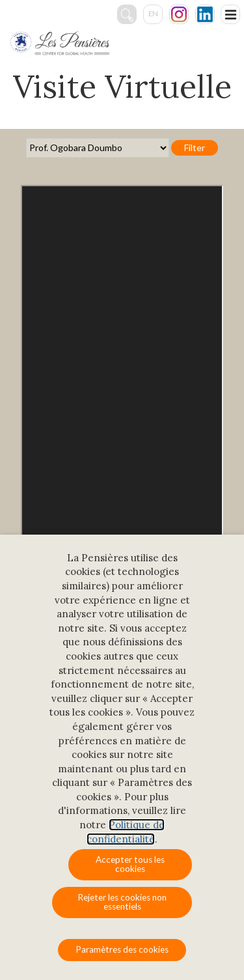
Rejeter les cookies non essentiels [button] (122, 902)
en (153, 13)
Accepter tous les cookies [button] (130, 864)
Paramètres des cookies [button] (122, 949)
